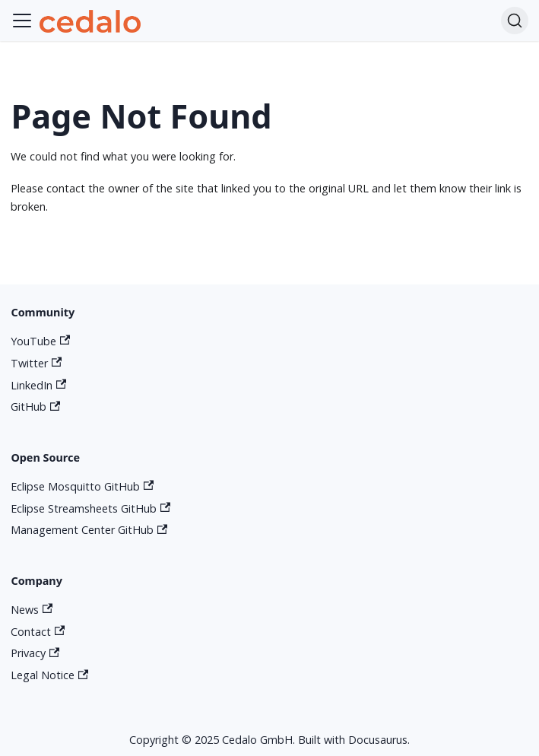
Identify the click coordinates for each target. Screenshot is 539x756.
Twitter (36, 363)
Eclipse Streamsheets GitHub (90, 508)
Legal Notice (49, 675)
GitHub (35, 407)
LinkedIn (38, 385)
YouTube (40, 341)
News (32, 610)
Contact (38, 632)
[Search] (515, 21)
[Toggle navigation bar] (22, 21)
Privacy (35, 653)
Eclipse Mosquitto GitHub (82, 486)
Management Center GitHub (89, 530)
